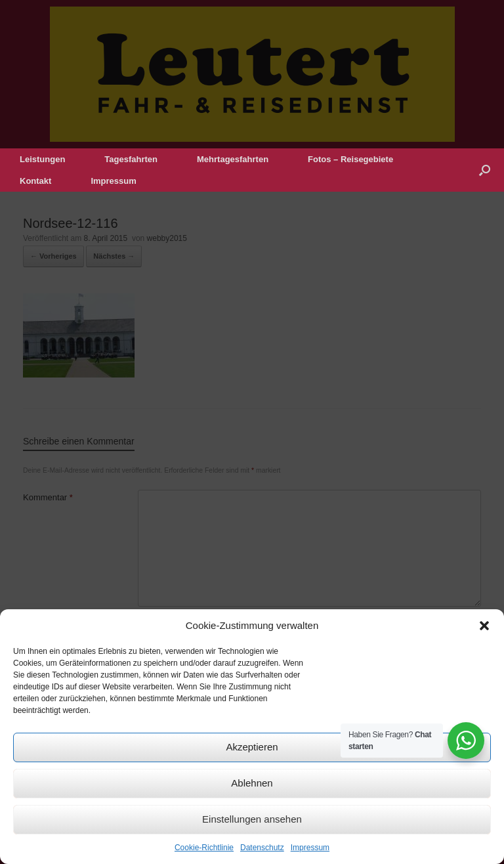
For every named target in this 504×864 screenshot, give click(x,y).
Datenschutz (262, 848)
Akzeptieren (252, 747)
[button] (484, 626)
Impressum (310, 848)
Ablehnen (252, 783)
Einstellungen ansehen (252, 819)
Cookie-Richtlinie (204, 848)
